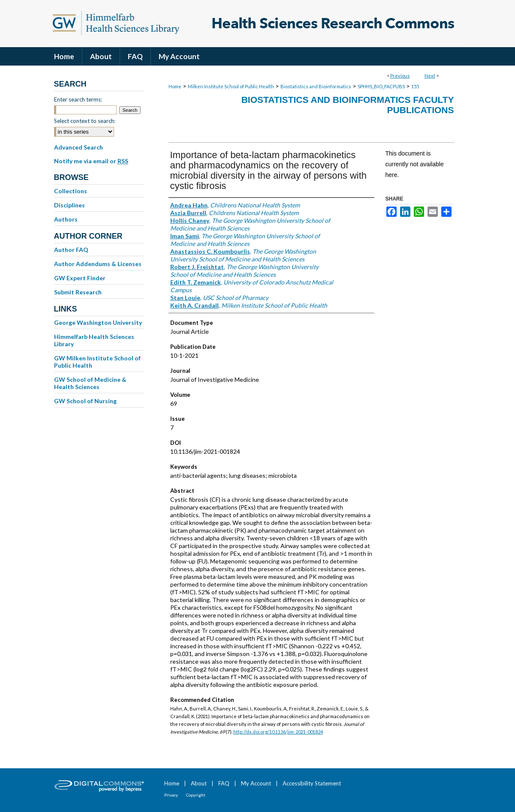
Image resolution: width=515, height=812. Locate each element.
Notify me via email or (91, 161)
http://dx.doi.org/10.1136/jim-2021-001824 (278, 732)
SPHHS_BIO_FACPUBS (381, 86)
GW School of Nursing (85, 401)
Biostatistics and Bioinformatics (316, 86)
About (199, 783)
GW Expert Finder (80, 278)
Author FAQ (71, 250)
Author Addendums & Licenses (98, 264)
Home (175, 86)
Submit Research (78, 292)
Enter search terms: (78, 99)
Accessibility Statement (312, 783)
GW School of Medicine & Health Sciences (90, 383)
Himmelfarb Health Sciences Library (94, 340)
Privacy (171, 795)
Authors (66, 219)
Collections (71, 191)
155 (415, 86)
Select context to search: (85, 121)
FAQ (224, 783)
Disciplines (69, 205)
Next (430, 76)
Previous (400, 76)
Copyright (196, 795)
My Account (256, 783)
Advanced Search (78, 147)
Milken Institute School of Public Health (231, 86)
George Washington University (98, 322)
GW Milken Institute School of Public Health (97, 362)
